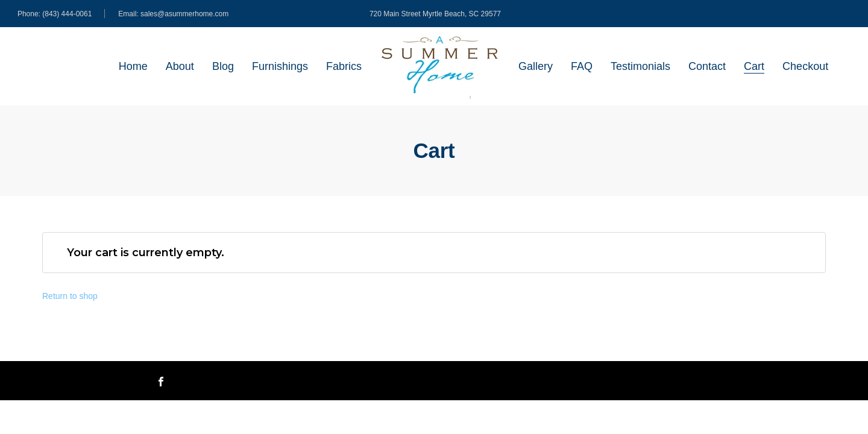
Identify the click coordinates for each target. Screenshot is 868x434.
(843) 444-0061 (67, 14)
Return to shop (70, 296)
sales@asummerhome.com (184, 14)
